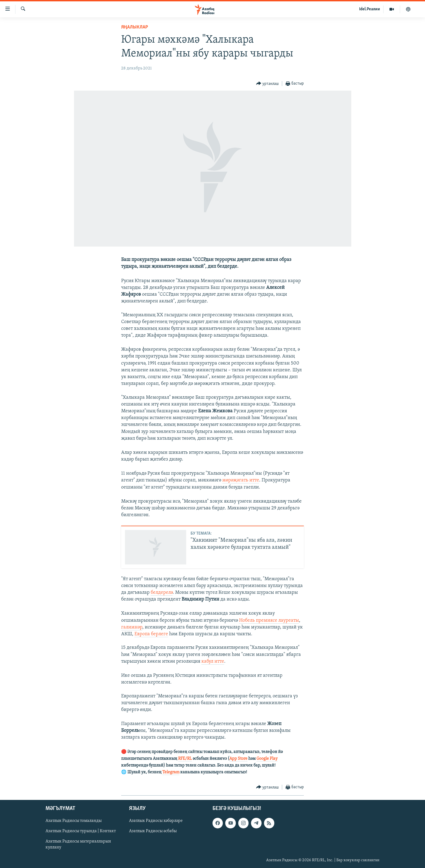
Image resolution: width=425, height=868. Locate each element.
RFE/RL (185, 759)
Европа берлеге (151, 634)
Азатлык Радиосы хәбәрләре (156, 821)
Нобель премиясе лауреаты (269, 620)
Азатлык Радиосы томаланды (74, 821)
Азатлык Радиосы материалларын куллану (78, 845)
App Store (238, 759)
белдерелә (162, 593)
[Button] (268, 84)
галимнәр (132, 627)
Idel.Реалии (370, 9)
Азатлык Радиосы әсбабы (153, 831)
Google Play (267, 759)
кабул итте (213, 661)
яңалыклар (135, 27)
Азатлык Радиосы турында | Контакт (81, 831)
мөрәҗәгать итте (241, 480)
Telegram (171, 772)
